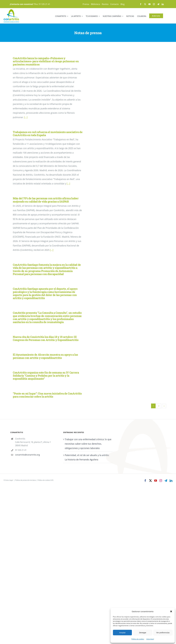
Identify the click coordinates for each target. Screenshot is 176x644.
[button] (171, 611)
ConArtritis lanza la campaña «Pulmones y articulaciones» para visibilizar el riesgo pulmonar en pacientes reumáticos (46, 61)
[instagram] (154, 4)
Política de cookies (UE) (46, 480)
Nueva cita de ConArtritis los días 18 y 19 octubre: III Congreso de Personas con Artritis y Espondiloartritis (46, 338)
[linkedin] (163, 4)
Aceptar (122, 633)
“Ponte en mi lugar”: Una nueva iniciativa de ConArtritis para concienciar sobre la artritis (47, 395)
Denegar (143, 633)
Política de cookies (138, 639)
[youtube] (149, 4)
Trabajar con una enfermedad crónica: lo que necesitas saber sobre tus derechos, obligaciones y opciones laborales (88, 444)
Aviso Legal (9, 480)
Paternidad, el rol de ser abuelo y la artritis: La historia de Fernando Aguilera (87, 457)
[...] (26, 117)
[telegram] (158, 4)
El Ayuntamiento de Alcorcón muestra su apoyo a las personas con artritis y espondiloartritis (45, 356)
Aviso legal (150, 639)
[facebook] (141, 4)
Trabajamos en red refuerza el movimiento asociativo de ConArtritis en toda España (48, 134)
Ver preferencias (163, 633)
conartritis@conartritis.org (27, 455)
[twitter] (145, 4)
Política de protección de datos (26, 480)
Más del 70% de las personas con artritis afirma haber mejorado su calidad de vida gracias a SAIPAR (46, 200)
